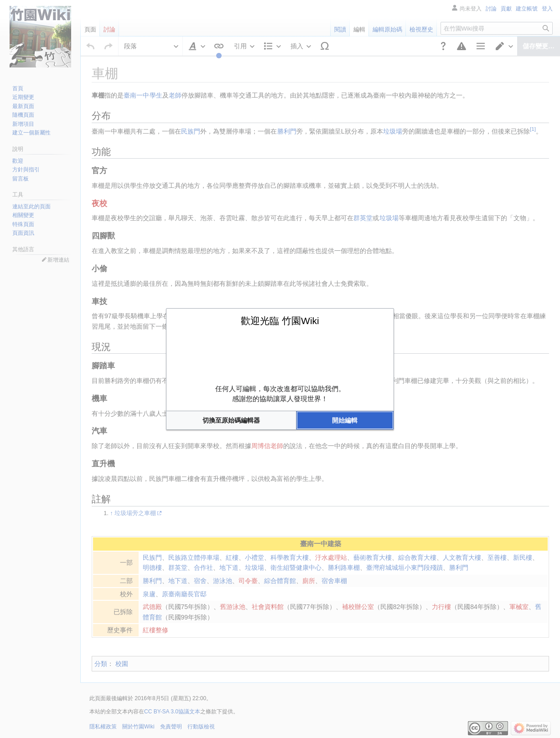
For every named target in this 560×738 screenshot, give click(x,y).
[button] (231, 420)
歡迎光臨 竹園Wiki (280, 321)
